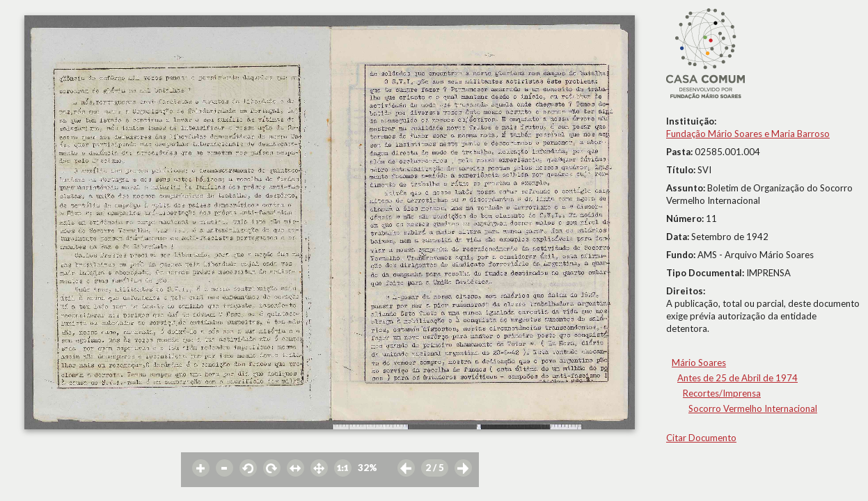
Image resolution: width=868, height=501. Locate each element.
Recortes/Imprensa (722, 393)
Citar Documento (701, 438)
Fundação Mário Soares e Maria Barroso (748, 134)
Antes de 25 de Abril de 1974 (737, 378)
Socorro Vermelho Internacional (753, 408)
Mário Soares (699, 363)
